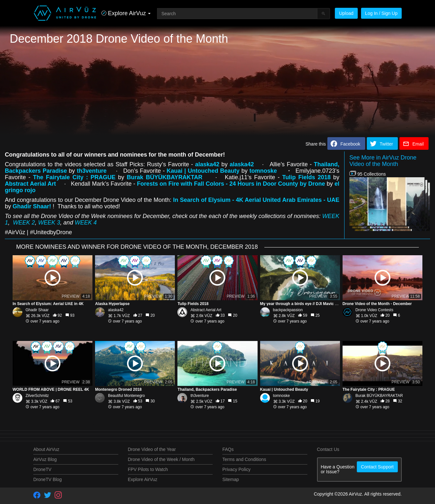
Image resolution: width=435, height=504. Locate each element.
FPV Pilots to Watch (148, 469)
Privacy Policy (236, 469)
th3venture (200, 396)
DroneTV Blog (48, 479)
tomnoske (264, 171)
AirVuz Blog (45, 459)
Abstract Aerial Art (206, 310)
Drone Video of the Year (152, 449)
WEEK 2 (24, 223)
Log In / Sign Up (381, 13)
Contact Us (328, 449)
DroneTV (42, 469)
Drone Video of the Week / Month (161, 459)
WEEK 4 (86, 223)
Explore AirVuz (143, 479)
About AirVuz (46, 449)
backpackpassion (288, 310)
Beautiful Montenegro (126, 396)
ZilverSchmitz (37, 396)
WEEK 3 (49, 223)
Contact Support (377, 467)
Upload (346, 13)
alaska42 (116, 310)
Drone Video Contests (374, 310)
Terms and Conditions (244, 459)
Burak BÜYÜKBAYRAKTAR (379, 396)
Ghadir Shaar (37, 310)
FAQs (228, 449)
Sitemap (231, 479)
